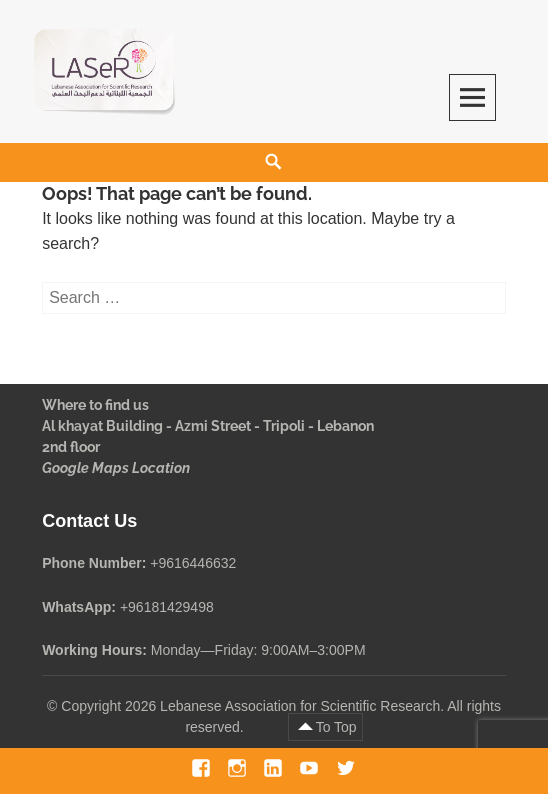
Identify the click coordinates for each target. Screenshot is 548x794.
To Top (336, 727)
